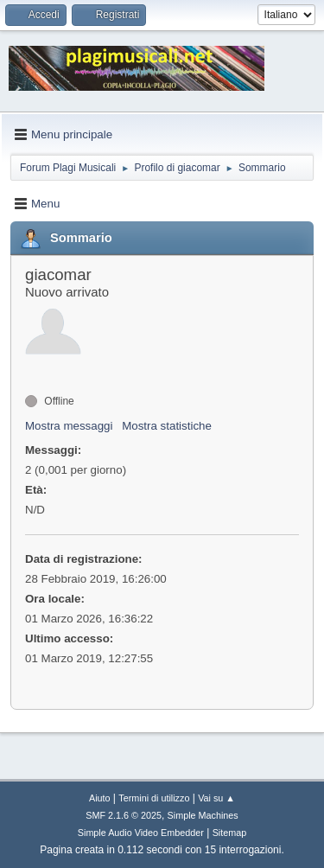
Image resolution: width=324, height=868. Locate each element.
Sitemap (230, 833)
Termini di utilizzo (154, 798)
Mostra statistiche (167, 426)
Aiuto (100, 798)
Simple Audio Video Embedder (141, 833)
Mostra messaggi (69, 426)
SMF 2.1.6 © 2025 (124, 815)
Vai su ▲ (216, 798)
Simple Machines (203, 815)
